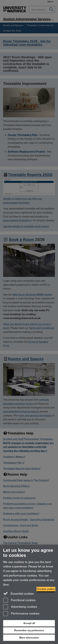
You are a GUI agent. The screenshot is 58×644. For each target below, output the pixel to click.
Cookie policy (46, 589)
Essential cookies (18, 593)
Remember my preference (29, 630)
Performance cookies (21, 614)
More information (29, 638)
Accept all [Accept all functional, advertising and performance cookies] (29, 623)
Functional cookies (19, 600)
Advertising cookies (20, 607)
